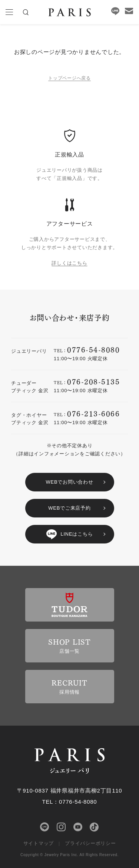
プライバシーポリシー (90, 843)
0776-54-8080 (93, 349)
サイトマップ (39, 843)
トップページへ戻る (69, 78)
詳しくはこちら (69, 263)
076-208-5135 (93, 381)
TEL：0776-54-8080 (70, 802)
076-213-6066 (93, 413)
